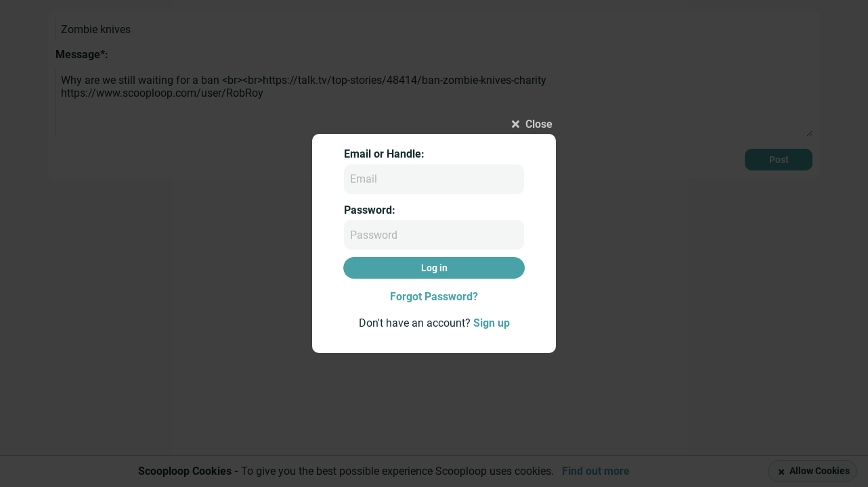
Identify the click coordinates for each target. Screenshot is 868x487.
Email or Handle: (384, 154)
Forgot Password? (434, 297)
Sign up (492, 323)
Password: (370, 210)
